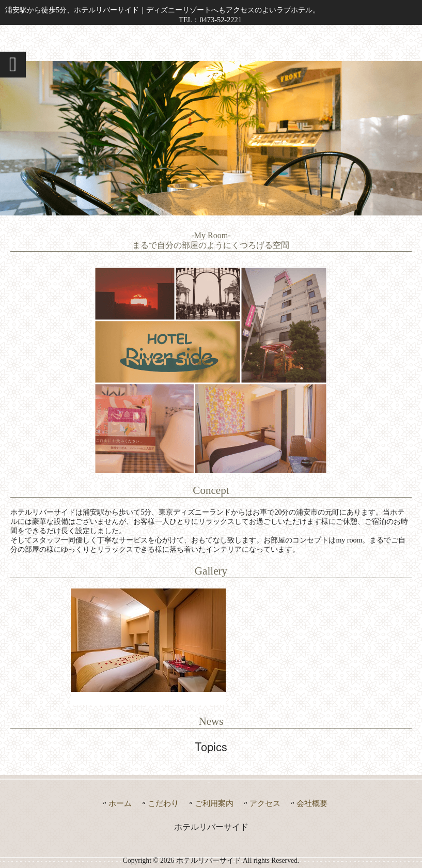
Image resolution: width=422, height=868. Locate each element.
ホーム (120, 803)
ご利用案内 (214, 803)
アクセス (265, 803)
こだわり (163, 803)
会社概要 (312, 803)
